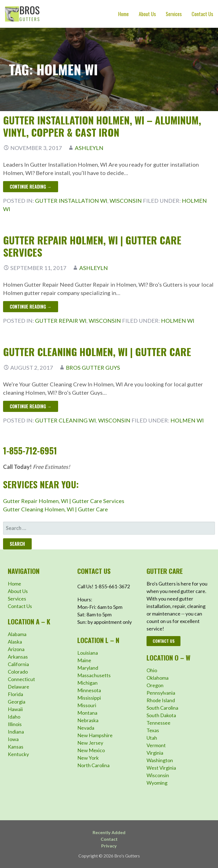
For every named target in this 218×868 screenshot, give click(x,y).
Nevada (86, 728)
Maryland (88, 668)
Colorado (18, 672)
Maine (84, 660)
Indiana (16, 732)
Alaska (15, 642)
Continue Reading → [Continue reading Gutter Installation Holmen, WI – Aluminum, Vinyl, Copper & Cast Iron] (31, 187)
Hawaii (15, 709)
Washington (160, 760)
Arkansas (18, 657)
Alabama (17, 634)
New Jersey (90, 743)
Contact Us (202, 14)
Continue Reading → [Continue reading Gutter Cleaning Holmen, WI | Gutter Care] (31, 406)
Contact (109, 839)
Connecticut (21, 679)
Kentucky (18, 754)
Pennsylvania (161, 693)
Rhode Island (161, 700)
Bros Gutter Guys (93, 367)
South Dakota (161, 715)
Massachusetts (94, 675)
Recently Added (109, 832)
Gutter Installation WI (71, 201)
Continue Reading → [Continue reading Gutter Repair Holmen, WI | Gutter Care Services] (31, 307)
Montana (87, 713)
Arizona (16, 649)
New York (88, 758)
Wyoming (157, 783)
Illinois (15, 724)
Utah (152, 738)
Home (123, 14)
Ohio (152, 670)
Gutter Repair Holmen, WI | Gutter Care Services (92, 246)
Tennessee (158, 723)
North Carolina (93, 765)
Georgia (17, 702)
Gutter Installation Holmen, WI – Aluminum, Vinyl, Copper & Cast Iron (102, 126)
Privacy (109, 846)
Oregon (155, 685)
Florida (15, 694)
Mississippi (89, 698)
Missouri (87, 705)
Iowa (13, 739)
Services (174, 14)
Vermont (156, 745)
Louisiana (88, 653)
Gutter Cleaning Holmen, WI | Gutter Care (97, 352)
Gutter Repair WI (61, 321)
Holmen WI (178, 321)
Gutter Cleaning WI (65, 420)
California (18, 664)
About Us (147, 14)
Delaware (18, 687)
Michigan (87, 683)
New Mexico (91, 750)
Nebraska (88, 720)
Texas (153, 730)
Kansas (16, 747)
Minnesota (89, 690)
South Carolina (162, 708)
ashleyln (89, 148)
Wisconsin (126, 201)
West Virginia (161, 768)
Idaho (14, 717)
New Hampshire (95, 735)
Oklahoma (158, 678)
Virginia (155, 753)
